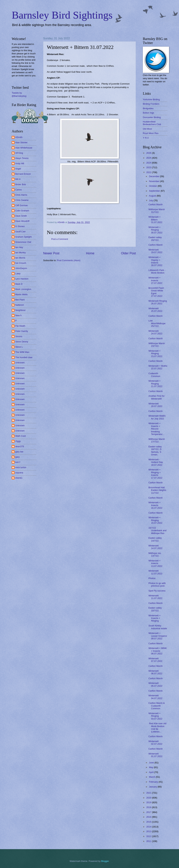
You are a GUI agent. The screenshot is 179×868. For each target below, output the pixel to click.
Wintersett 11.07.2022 (155, 597)
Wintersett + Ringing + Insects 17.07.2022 (155, 474)
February (154, 782)
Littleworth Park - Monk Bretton (157, 271)
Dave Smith (21, 216)
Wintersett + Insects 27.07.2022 (155, 280)
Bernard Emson (23, 174)
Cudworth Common (154, 375)
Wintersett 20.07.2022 (155, 405)
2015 (149, 822)
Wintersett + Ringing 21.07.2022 (155, 384)
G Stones (20, 226)
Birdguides (148, 108)
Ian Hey (19, 247)
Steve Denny (22, 342)
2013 (149, 831)
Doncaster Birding (152, 117)
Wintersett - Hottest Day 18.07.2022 (156, 462)
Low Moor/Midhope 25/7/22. (157, 323)
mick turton (21, 467)
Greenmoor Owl (23, 242)
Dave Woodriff (22, 221)
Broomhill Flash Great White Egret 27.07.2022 (156, 292)
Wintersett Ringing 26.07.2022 (158, 302)
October (153, 186)
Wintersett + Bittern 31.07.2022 (155, 220)
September (155, 191)
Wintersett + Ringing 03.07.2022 (155, 716)
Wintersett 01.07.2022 (155, 755)
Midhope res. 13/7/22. (155, 554)
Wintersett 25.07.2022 (155, 310)
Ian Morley (20, 253)
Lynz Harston (22, 279)
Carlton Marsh (155, 204)
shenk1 (19, 478)
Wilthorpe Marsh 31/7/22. (157, 211)
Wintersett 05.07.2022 (155, 684)
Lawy (18, 273)
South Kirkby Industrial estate (158, 627)
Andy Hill (20, 163)
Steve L (19, 347)
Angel (18, 169)
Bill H (18, 179)
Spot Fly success (157, 591)
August (153, 196)
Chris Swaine (22, 200)
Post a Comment (60, 239)
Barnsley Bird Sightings (62, 15)
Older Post (128, 253)
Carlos (18, 190)
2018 (149, 807)
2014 (149, 827)
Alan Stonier (21, 142)
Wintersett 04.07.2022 (155, 697)
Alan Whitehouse (24, 148)
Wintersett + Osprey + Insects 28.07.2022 (155, 261)
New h (18, 315)
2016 (149, 817)
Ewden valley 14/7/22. (155, 539)
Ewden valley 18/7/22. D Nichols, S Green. (155, 451)
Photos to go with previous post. (157, 584)
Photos (152, 578)
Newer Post (51, 253)
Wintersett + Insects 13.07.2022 (155, 563)
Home (90, 253)
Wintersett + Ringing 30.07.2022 (155, 230)
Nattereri (19, 305)
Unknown (20, 363)
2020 (149, 798)
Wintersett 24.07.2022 (155, 332)
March (152, 777)
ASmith (19, 137)
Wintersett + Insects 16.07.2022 (155, 505)
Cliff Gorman (22, 205)
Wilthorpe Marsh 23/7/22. (157, 345)
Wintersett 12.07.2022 (155, 572)
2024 (149, 163)
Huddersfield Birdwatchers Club (152, 123)
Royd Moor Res (151, 133)
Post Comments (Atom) (69, 260)
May (151, 767)
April (151, 772)
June (152, 763)
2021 (149, 793)
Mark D (19, 284)
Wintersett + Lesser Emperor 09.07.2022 (158, 636)
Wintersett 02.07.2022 (155, 743)
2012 (149, 836)
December (154, 176)
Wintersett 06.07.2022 (155, 672)
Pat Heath (20, 326)
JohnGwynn (21, 268)
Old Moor (147, 129)
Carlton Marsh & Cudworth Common (157, 706)
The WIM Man (22, 352)
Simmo (19, 336)
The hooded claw (24, 357)
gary (17, 457)
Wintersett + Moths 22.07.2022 (158, 367)
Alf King (19, 153)
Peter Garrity (22, 331)
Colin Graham (22, 211)
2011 (149, 841)
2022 (149, 172)
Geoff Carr (20, 232)
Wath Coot (20, 436)
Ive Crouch (21, 263)
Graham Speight (23, 237)
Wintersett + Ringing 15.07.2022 (155, 520)
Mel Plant (20, 300)
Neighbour (20, 310)
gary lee (19, 452)
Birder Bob (21, 184)
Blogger (105, 861)
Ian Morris (20, 258)
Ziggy (18, 441)
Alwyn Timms (22, 158)
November (154, 181)
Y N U (146, 138)
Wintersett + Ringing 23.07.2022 (155, 354)
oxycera (19, 473)
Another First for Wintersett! (156, 397)
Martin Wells (21, 294)
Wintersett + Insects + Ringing (154, 618)
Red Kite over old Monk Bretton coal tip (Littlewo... (157, 727)
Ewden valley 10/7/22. (155, 609)
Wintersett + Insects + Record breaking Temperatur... (156, 429)
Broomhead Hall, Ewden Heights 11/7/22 (157, 490)
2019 (149, 802)
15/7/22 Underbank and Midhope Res (157, 531)
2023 (149, 167)
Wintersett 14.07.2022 (155, 547)
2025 (149, 158)
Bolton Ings (148, 113)
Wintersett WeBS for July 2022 (157, 417)
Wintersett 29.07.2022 (155, 251)
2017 (149, 812)
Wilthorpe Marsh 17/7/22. (157, 440)
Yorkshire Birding (151, 99)
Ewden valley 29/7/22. (155, 239)
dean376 (20, 446)
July (151, 200)
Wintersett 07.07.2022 (155, 660)
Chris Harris (21, 195)
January (153, 787)
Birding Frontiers (151, 104)
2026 (149, 153)
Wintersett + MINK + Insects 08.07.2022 (158, 651)
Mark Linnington (23, 289)
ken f (18, 462)
